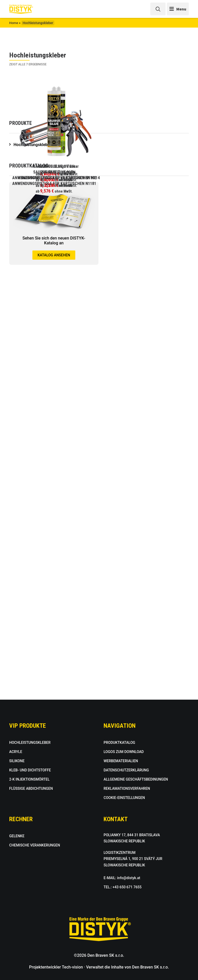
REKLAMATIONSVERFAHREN (127, 788)
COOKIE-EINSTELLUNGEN (124, 798)
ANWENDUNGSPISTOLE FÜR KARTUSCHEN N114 (144, 394)
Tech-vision (72, 967)
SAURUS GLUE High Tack (54, 166)
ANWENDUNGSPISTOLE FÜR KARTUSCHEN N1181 (54, 508)
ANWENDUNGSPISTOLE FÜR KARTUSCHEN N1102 (54, 394)
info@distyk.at (129, 878)
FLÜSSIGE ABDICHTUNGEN (31, 788)
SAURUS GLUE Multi (144, 280)
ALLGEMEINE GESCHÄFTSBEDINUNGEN (136, 779)
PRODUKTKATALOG (119, 743)
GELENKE (17, 836)
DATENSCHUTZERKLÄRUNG (126, 770)
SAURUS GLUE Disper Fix (54, 280)
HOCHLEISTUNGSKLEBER (30, 743)
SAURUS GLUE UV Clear (144, 166)
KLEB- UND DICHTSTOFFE (30, 770)
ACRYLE (16, 752)
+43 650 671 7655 (127, 887)
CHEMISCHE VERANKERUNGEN (35, 845)
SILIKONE (17, 761)
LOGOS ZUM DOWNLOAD (124, 752)
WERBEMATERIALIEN (121, 761)
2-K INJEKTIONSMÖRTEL (29, 779)
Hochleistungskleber (32, 570)
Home (14, 23)
